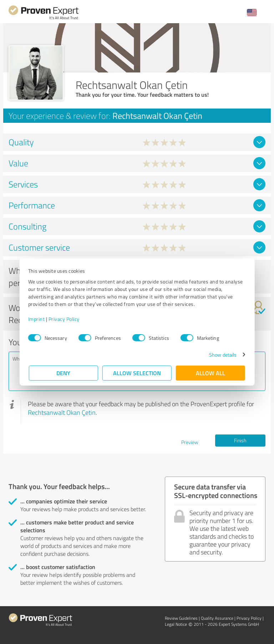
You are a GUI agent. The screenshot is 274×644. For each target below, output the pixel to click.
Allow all (210, 373)
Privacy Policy (65, 319)
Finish (240, 440)
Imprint (37, 319)
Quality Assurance (217, 618)
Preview (190, 442)
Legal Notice (176, 624)
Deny (64, 373)
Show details (222, 355)
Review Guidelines (181, 618)
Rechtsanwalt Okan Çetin (62, 412)
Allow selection (137, 373)
